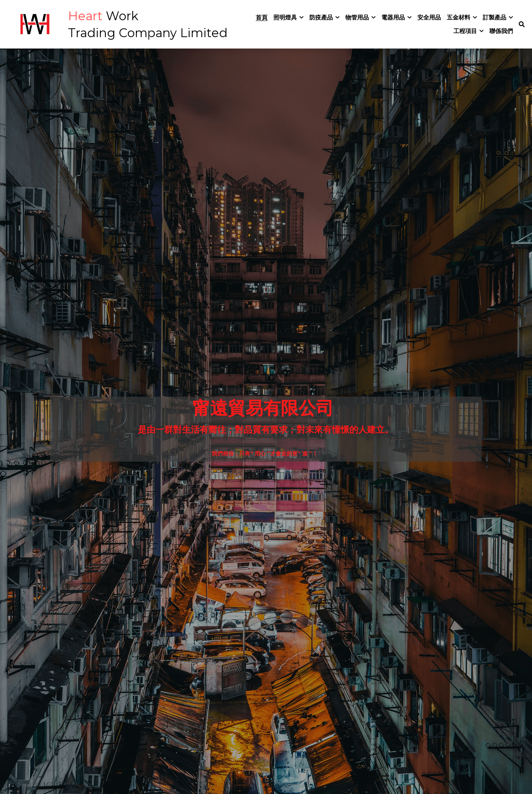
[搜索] (522, 24)
